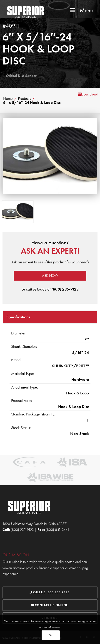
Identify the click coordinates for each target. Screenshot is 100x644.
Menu (81, 10)
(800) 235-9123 (65, 289)
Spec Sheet (88, 94)
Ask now (50, 275)
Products (24, 98)
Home (8, 98)
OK (51, 635)
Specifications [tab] (18, 317)
